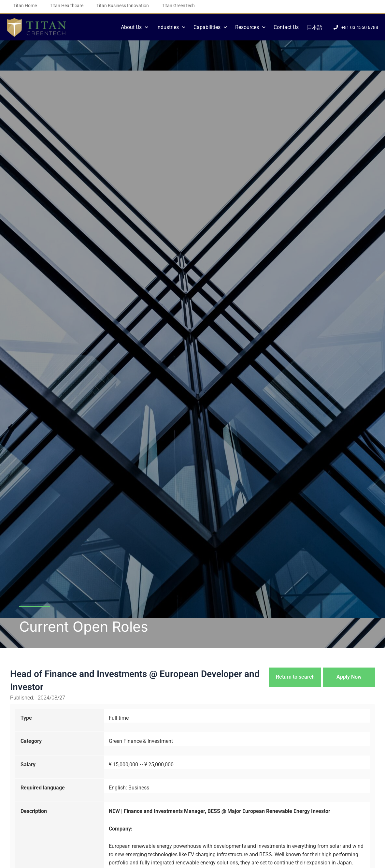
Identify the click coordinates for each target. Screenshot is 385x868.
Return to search (295, 677)
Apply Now (349, 677)
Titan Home (25, 6)
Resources (250, 27)
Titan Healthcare (67, 6)
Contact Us (286, 27)
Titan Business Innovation (123, 6)
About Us (135, 27)
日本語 (315, 27)
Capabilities (210, 27)
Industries (171, 27)
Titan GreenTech (178, 6)
